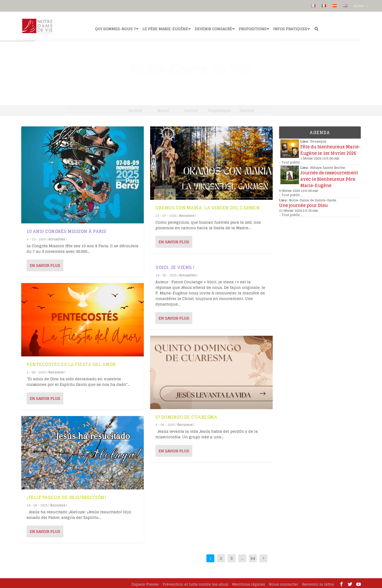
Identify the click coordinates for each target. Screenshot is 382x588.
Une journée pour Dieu (303, 204)
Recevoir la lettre (318, 582)
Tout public (291, 160)
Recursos (56, 370)
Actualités (57, 237)
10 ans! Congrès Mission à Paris (66, 229)
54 (253, 556)
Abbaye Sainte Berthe (328, 166)
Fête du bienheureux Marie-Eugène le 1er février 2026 (330, 148)
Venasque (318, 140)
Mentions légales (249, 582)
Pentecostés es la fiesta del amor (71, 362)
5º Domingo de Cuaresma (186, 415)
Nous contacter (284, 582)
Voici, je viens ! (175, 266)
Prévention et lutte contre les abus (195, 582)
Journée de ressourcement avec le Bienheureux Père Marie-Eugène (329, 177)
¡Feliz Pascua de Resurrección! (66, 496)
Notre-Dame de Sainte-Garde (313, 198)
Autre (359, 6)
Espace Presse (145, 582)
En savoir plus (45, 264)
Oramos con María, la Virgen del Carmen (208, 206)
